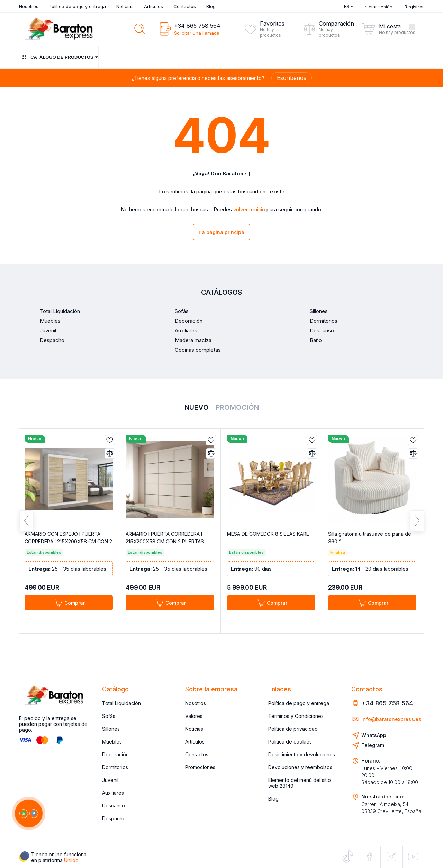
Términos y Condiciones (296, 716)
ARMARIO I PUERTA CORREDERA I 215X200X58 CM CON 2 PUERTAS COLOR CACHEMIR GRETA (168, 543)
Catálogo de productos (59, 57)
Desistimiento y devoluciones (302, 754)
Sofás (109, 716)
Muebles (112, 742)
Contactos (185, 6)
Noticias (125, 6)
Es (349, 6)
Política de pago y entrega (77, 6)
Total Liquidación (121, 703)
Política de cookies (290, 742)
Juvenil (110, 780)
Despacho (114, 818)
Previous (26, 525)
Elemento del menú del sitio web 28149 (300, 783)
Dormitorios (115, 767)
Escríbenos (292, 78)
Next (417, 525)
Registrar (414, 7)
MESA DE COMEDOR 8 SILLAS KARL (264, 539)
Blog (211, 6)
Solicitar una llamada (197, 33)
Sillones (111, 729)
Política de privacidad (293, 729)
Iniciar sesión (378, 7)
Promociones (200, 767)
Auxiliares (113, 793)
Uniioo (71, 860)
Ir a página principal (221, 233)
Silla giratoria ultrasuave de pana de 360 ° (370, 539)
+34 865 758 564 (197, 26)
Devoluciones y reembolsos (300, 767)
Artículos (153, 6)
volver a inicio (249, 210)
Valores (194, 716)
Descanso (114, 806)
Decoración (115, 754)
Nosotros (29, 6)
